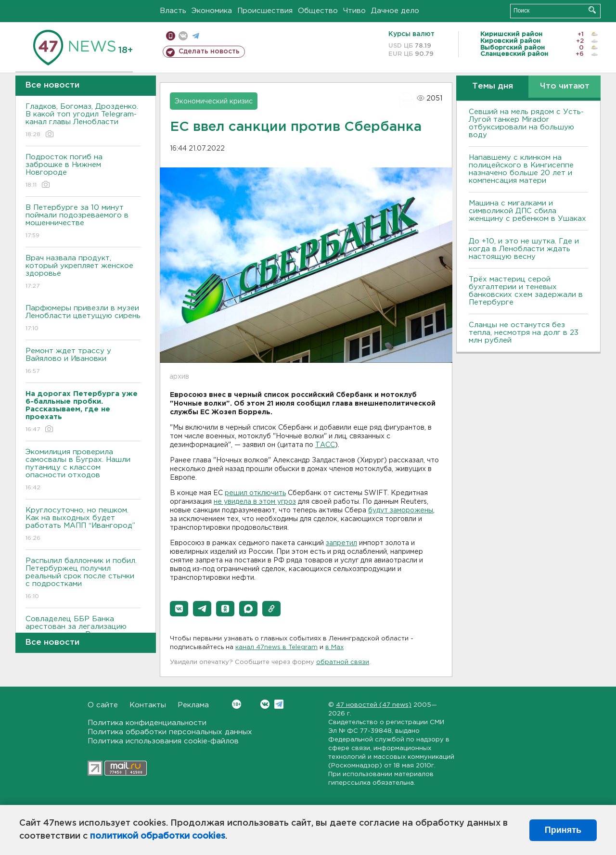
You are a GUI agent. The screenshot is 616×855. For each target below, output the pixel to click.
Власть (173, 11)
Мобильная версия (171, 36)
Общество (318, 11)
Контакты (148, 705)
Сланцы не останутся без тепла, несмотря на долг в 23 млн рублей (524, 333)
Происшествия (265, 11)
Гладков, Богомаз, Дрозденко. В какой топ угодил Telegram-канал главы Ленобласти (83, 121)
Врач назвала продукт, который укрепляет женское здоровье (83, 273)
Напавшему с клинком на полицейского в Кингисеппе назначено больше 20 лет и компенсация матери (521, 169)
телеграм (196, 36)
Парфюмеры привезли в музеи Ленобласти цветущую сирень (83, 319)
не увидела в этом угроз (255, 502)
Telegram (279, 704)
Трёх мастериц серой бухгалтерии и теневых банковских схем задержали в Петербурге (526, 291)
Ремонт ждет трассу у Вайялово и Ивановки (83, 362)
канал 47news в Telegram (276, 647)
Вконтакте (237, 704)
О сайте (103, 705)
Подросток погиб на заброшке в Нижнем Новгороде (83, 172)
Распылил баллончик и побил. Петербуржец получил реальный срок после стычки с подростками (83, 579)
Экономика (212, 11)
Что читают (565, 86)
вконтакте (183, 36)
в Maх (334, 647)
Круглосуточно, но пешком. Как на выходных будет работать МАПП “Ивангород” (83, 525)
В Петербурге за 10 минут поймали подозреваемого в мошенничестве (83, 222)
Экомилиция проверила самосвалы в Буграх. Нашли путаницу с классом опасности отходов (83, 470)
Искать (592, 10)
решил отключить (255, 493)
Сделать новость (209, 51)
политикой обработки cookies (158, 836)
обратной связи (343, 662)
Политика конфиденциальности (147, 723)
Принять (563, 830)
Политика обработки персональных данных (170, 732)
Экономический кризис (214, 102)
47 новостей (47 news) (374, 705)
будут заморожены (401, 510)
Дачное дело (395, 11)
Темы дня (493, 86)
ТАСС (325, 445)
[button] (179, 609)
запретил (341, 543)
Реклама (193, 705)
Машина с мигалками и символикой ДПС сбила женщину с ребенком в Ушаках (527, 211)
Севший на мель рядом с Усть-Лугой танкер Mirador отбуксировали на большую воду (526, 123)
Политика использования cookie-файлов (163, 741)
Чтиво (354, 11)
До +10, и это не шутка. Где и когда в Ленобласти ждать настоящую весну (524, 249)
